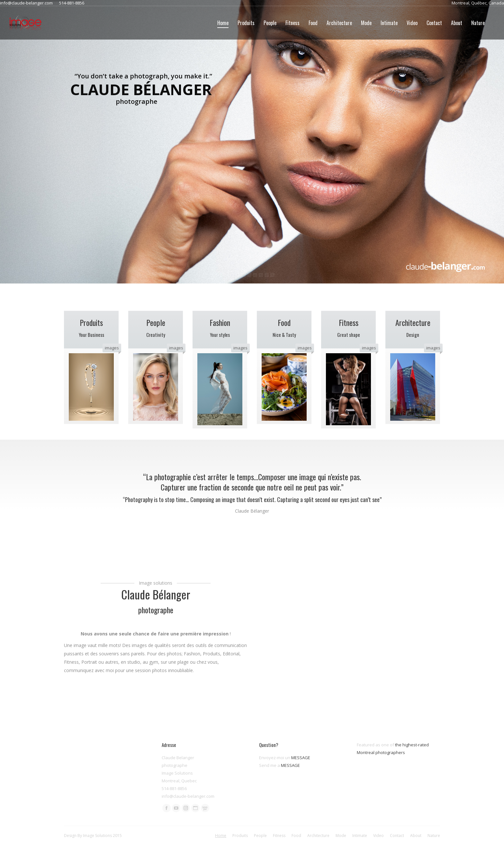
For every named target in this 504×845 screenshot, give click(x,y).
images (112, 348)
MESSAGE (301, 758)
